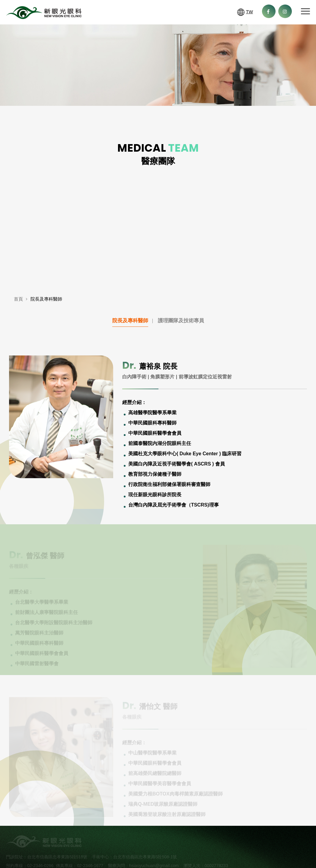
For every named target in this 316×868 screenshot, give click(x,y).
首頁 (18, 299)
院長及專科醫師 (130, 321)
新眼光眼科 (44, 14)
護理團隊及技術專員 (181, 321)
